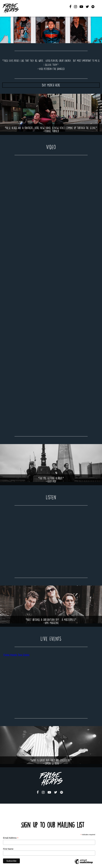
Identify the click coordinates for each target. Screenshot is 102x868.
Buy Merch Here (51, 85)
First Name (8, 849)
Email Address (11, 838)
